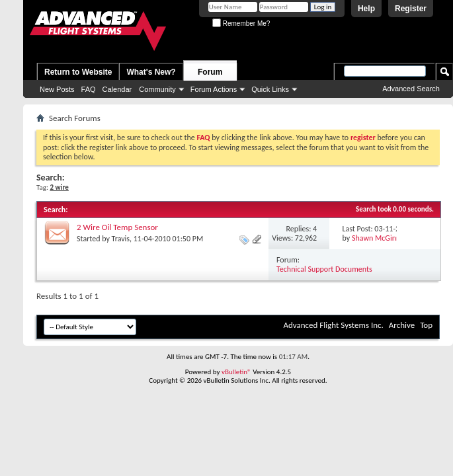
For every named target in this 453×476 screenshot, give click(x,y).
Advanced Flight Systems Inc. (333, 325)
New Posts (57, 89)
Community (157, 89)
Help (366, 9)
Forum (210, 72)
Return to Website (78, 72)
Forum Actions (214, 89)
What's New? (151, 72)
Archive (402, 325)
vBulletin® (236, 372)
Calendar (117, 89)
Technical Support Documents (324, 269)
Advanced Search (411, 89)
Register (411, 9)
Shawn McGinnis (379, 238)
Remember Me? (241, 23)
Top (426, 325)
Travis (121, 239)
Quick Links (270, 89)
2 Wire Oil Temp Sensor (117, 227)
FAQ (89, 89)
